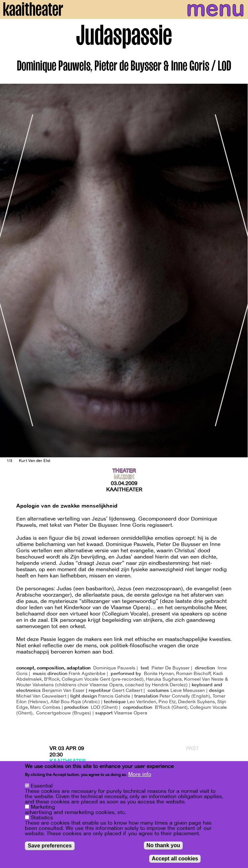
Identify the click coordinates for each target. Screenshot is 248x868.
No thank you (163, 845)
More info (140, 774)
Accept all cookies (175, 859)
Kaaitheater (124, 490)
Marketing (43, 807)
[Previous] (10, 271)
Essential (42, 786)
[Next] (238, 271)
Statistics (42, 818)
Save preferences (50, 846)
